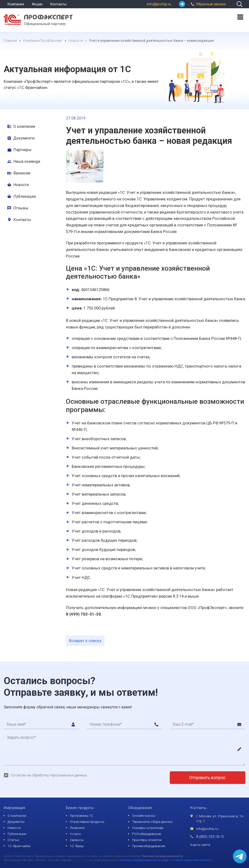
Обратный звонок (208, 4)
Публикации (25, 196)
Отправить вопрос (207, 778)
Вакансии (22, 173)
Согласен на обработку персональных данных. (49, 775)
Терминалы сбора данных (152, 822)
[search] (240, 4)
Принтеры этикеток (147, 840)
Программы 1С (81, 816)
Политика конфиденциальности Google (144, 860)
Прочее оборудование (148, 846)
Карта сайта (200, 845)
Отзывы (21, 208)
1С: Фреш (77, 846)
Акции (37, 4)
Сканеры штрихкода (148, 828)
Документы (24, 138)
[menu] (240, 19)
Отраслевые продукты (87, 822)
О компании (24, 126)
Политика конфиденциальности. (163, 856)
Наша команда (27, 161)
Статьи (13, 840)
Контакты (58, 4)
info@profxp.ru (159, 4)
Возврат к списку (85, 641)
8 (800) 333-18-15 (210, 837)
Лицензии (77, 828)
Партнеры (22, 150)
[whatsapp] (182, 4)
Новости (21, 185)
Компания (16, 4)
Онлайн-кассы (144, 816)
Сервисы (77, 840)
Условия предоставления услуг (192, 860)
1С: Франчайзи (19, 846)
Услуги (75, 834)
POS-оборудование (147, 834)
